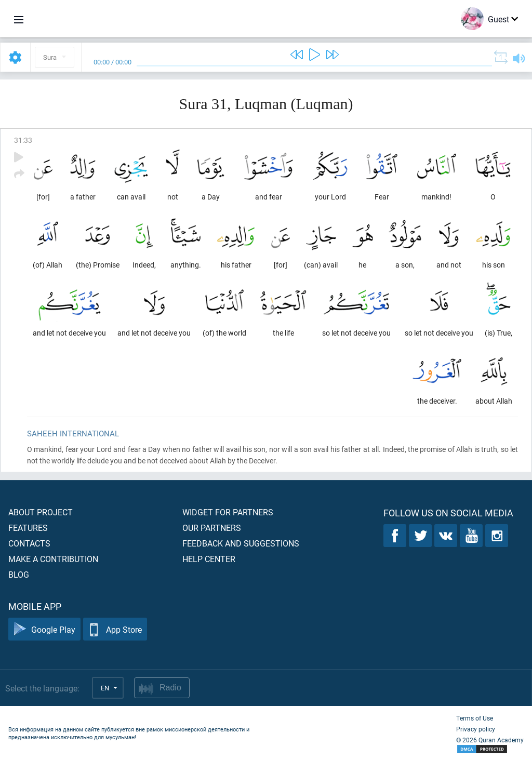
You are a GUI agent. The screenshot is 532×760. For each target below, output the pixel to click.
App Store (115, 629)
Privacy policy (476, 729)
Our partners (212, 528)
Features (28, 528)
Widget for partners (228, 512)
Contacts (29, 543)
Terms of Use (475, 718)
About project (41, 512)
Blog (19, 574)
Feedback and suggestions (241, 543)
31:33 (23, 140)
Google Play (44, 629)
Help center (209, 559)
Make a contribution (53, 559)
